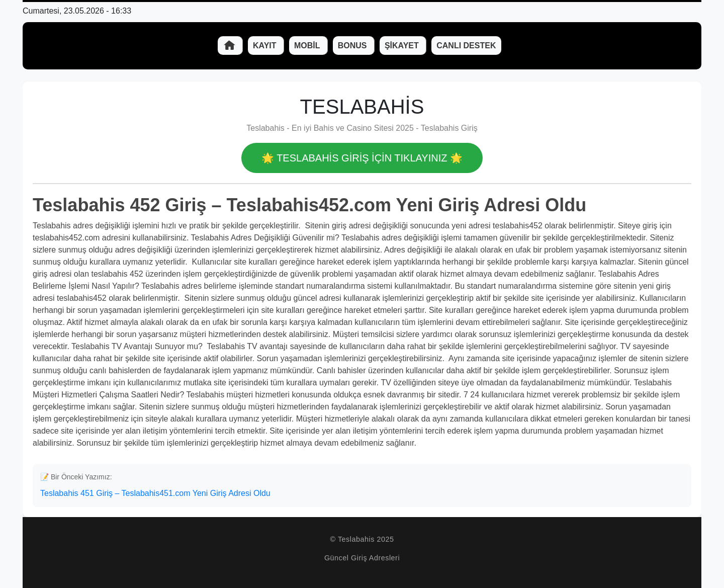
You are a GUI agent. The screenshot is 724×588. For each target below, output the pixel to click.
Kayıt (266, 46)
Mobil (308, 46)
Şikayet (403, 46)
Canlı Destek (466, 46)
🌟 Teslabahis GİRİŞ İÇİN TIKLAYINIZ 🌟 (362, 158)
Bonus (353, 46)
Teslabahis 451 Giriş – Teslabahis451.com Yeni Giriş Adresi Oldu (155, 493)
